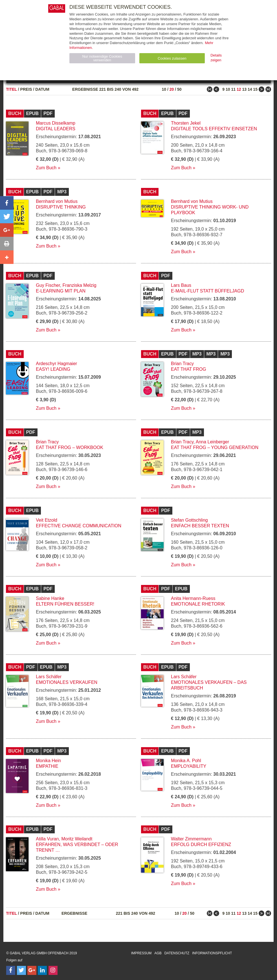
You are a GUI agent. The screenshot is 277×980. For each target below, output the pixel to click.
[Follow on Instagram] (53, 970)
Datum (42, 89)
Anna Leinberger (212, 442)
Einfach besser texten (200, 526)
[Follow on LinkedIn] (42, 970)
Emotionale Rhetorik (198, 604)
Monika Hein (48, 761)
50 (179, 89)
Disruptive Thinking (61, 207)
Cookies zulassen (172, 58)
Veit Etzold (47, 520)
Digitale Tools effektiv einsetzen (214, 129)
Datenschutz (177, 953)
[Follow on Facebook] (11, 970)
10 (164, 89)
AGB (158, 953)
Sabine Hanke (50, 598)
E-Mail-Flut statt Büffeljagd (207, 291)
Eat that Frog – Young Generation (215, 447)
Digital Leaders (56, 129)
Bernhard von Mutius (57, 201)
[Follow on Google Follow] (32, 970)
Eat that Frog (189, 369)
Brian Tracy (182, 364)
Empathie (47, 766)
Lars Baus (181, 285)
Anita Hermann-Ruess (193, 598)
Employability (189, 766)
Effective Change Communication (79, 526)
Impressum (141, 953)
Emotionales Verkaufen (67, 682)
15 (255, 89)
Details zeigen (216, 58)
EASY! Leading (53, 369)
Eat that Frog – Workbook (70, 447)
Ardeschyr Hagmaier (56, 364)
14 (250, 89)
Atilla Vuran (47, 839)
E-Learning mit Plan (61, 291)
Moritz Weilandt (77, 839)
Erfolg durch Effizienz (201, 845)
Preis (26, 89)
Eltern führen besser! (65, 604)
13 (244, 89)
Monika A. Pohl (186, 761)
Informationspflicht (212, 953)
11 (233, 89)
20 (172, 89)
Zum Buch (46, 168)
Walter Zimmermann (191, 839)
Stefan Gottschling (189, 520)
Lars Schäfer (49, 677)
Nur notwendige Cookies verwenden (102, 58)
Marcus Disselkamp (56, 123)
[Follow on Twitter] (21, 970)
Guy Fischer (48, 285)
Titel (11, 89)
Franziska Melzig (80, 285)
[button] (7, 203)
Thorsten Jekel (186, 123)
